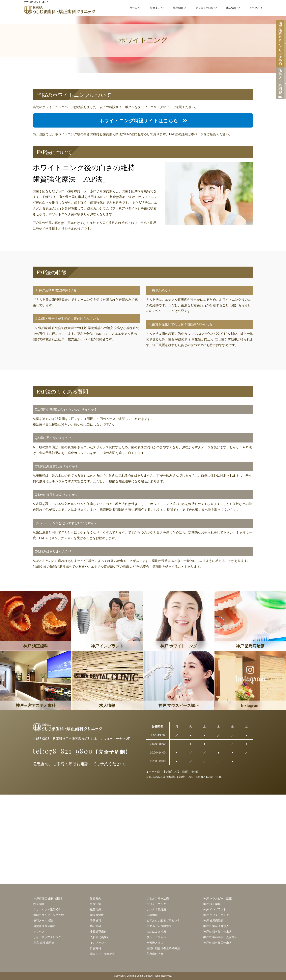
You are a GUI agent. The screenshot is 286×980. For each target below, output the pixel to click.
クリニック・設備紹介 (47, 909)
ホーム (135, 8)
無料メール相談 (43, 920)
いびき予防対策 (156, 909)
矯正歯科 (96, 926)
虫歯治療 (96, 904)
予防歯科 (96, 920)
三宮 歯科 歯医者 (44, 943)
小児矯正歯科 (98, 932)
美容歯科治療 (155, 954)
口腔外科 (96, 948)
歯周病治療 (97, 915)
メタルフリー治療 (158, 898)
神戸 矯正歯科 (212, 904)
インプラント (98, 943)
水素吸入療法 (155, 943)
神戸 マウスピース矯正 (217, 898)
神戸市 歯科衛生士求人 (217, 932)
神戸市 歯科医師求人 (216, 926)
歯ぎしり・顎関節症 (102, 954)
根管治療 (96, 909)
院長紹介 (179, 8)
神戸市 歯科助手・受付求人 (220, 937)
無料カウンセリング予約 (49, 915)
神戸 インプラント (215, 909)
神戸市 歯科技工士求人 (217, 943)
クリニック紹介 (206, 8)
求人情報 (233, 8)
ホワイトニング (156, 904)
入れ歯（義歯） (100, 937)
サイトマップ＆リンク (47, 937)
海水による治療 (156, 932)
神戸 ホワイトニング (216, 915)
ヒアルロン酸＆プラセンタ (163, 920)
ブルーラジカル (156, 937)
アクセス (256, 8)
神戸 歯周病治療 (213, 920)
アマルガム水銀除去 (159, 926)
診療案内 (157, 8)
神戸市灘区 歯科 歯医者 (48, 898)
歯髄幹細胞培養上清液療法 (163, 948)
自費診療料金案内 (44, 926)
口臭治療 (152, 915)
